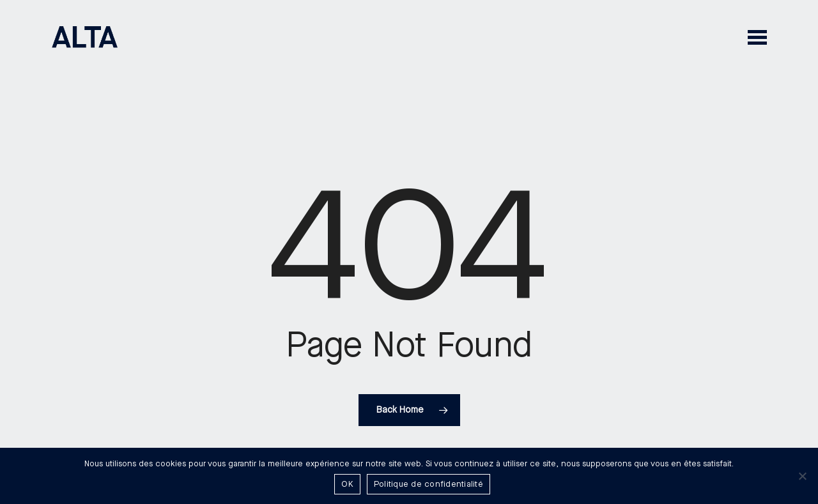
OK (347, 484)
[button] (757, 37)
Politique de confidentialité (428, 484)
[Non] (802, 476)
